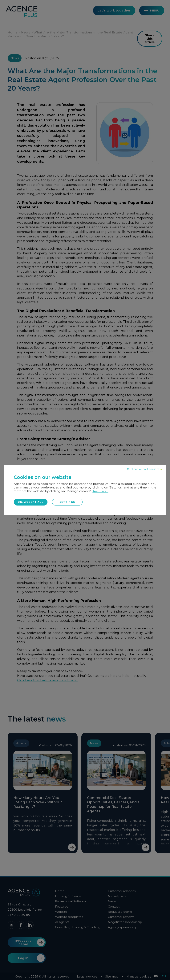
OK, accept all (31, 502)
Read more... (100, 491)
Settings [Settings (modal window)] (67, 502)
